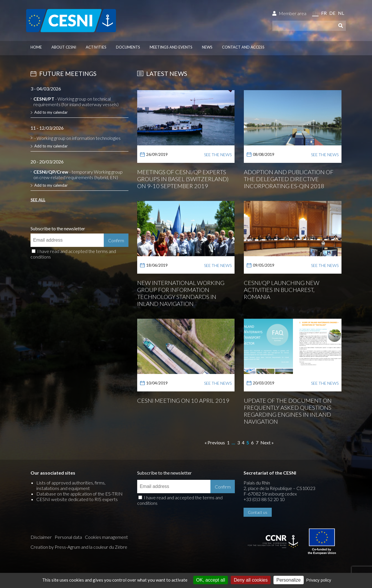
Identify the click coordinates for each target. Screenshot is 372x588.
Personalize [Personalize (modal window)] (289, 580)
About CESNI (64, 47)
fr (324, 13)
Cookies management (106, 537)
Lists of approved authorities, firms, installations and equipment (71, 485)
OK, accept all (211, 580)
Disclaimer (41, 537)
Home (36, 47)
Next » (267, 442)
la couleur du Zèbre (108, 547)
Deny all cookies (251, 580)
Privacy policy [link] (319, 580)
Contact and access (243, 47)
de (332, 13)
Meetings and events (171, 47)
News (207, 47)
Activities (96, 47)
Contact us (258, 512)
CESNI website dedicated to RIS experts (77, 499)
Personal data (68, 537)
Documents (128, 47)
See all (38, 200)
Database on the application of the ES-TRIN (79, 494)
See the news (218, 155)
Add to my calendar (51, 112)
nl (341, 13)
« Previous (215, 442)
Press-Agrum (67, 547)
